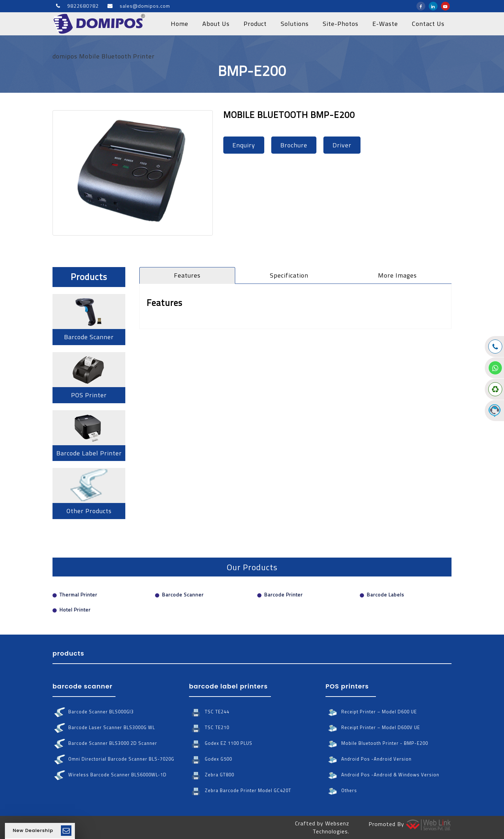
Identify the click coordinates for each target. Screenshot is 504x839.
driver (342, 145)
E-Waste (385, 24)
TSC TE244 (209, 712)
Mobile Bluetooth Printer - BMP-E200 (377, 743)
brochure (294, 145)
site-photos (341, 24)
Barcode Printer (283, 595)
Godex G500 (211, 759)
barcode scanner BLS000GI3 (93, 712)
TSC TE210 (209, 728)
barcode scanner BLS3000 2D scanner (105, 743)
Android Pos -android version (369, 759)
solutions (295, 24)
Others (341, 791)
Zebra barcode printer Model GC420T (240, 791)
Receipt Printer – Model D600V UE (373, 728)
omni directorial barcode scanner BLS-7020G (113, 759)
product (255, 24)
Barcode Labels (386, 595)
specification (289, 275)
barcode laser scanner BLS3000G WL (104, 728)
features (187, 275)
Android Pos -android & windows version (382, 775)
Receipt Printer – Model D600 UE (371, 712)
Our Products (252, 567)
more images (397, 275)
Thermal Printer (78, 595)
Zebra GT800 (212, 775)
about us (216, 24)
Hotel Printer (75, 610)
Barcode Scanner (183, 595)
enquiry (244, 145)
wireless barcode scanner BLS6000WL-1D (110, 775)
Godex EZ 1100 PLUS (221, 743)
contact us (428, 24)
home (180, 24)
